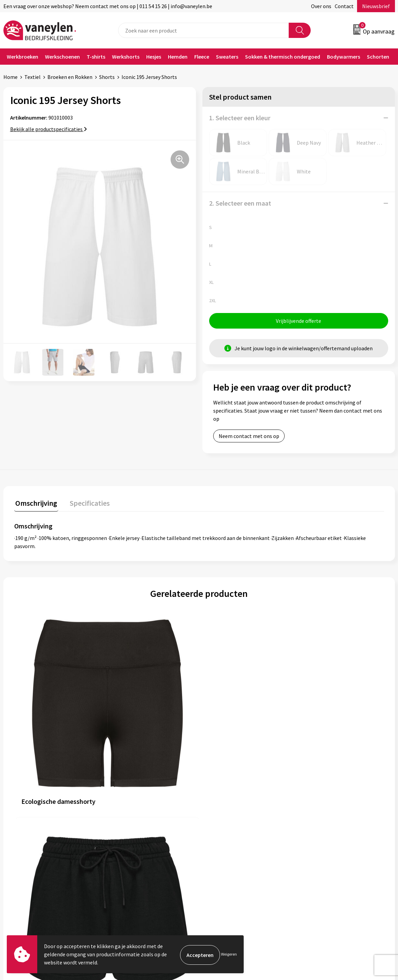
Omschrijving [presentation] (35, 503)
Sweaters (227, 57)
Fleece (202, 57)
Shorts (107, 77)
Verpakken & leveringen (235, 821)
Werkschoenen (62, 57)
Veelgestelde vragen (134, 852)
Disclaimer (317, 821)
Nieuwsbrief (376, 6)
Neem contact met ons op (249, 437)
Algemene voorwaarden (332, 801)
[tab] (35, 505)
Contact (344, 6)
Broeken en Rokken (70, 77)
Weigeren (229, 954)
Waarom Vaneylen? (132, 832)
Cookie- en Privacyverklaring (337, 811)
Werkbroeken (23, 57)
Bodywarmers (344, 57)
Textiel (32, 77)
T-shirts (96, 57)
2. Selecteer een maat (240, 203)
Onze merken (126, 811)
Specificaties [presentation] (86, 503)
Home (10, 77)
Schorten (378, 57)
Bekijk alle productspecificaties (49, 129)
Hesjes (154, 57)
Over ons (321, 6)
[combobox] (204, 30)
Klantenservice (225, 801)
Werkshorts (126, 57)
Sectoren (121, 821)
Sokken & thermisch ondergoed (283, 57)
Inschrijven (368, 914)
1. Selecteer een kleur (240, 118)
